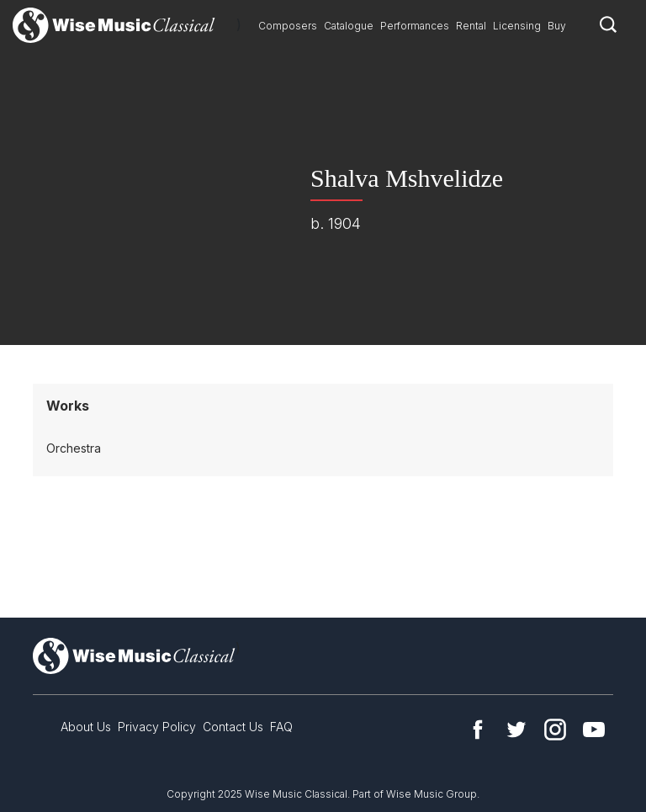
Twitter (516, 730)
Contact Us (233, 727)
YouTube (594, 730)
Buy (557, 26)
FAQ (281, 727)
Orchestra (74, 448)
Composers (288, 26)
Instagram (555, 730)
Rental (471, 26)
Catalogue (349, 26)
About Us (86, 727)
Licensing (517, 26)
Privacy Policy (157, 727)
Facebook (478, 730)
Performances (415, 26)
